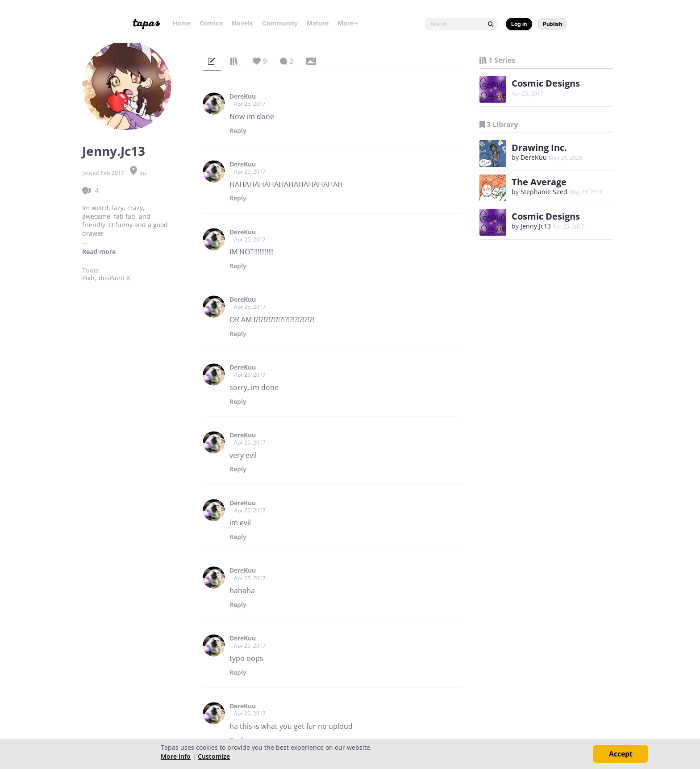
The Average (539, 182)
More (348, 23)
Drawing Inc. (539, 148)
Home (182, 23)
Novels (242, 23)
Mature (318, 23)
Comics (211, 23)
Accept (621, 754)
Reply (238, 131)
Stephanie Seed (544, 192)
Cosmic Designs (546, 83)
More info (176, 756)
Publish (552, 24)
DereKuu (243, 96)
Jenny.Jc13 (536, 226)
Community (280, 23)
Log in (519, 24)
